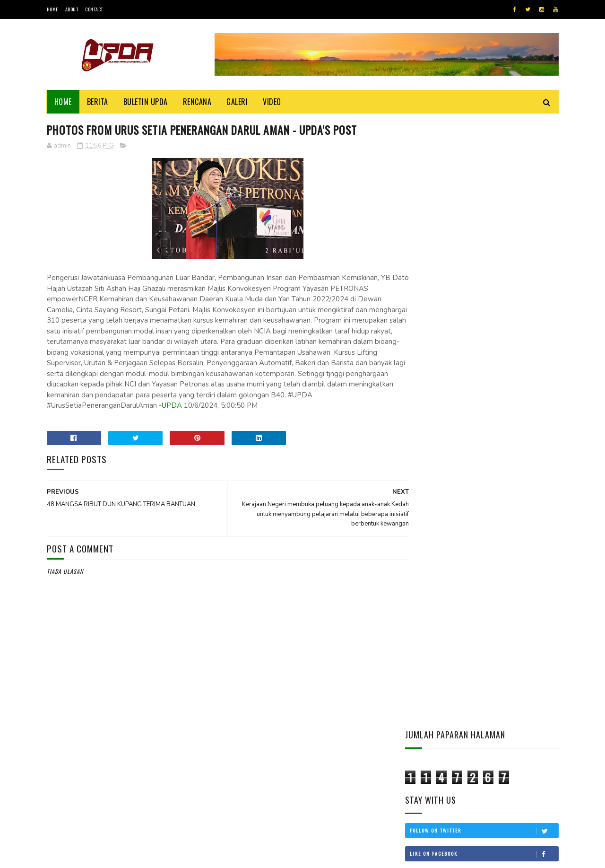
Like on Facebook (484, 246)
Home (52, 9)
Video (272, 102)
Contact (94, 9)
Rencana (197, 102)
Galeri (237, 102)
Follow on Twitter (484, 223)
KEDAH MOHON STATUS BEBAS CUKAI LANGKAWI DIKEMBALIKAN (509, 569)
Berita (98, 102)
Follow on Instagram (484, 292)
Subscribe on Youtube (484, 269)
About (72, 9)
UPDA (57, 417)
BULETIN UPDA (146, 102)
